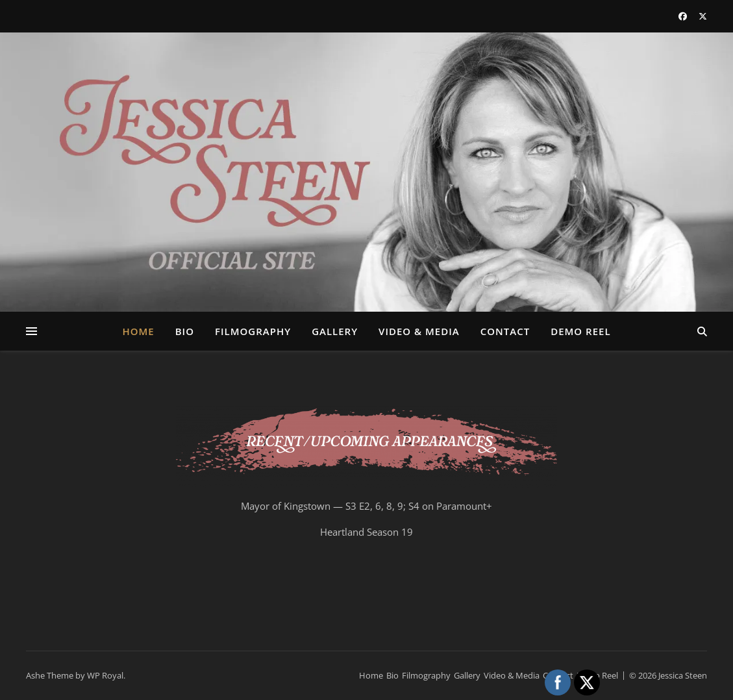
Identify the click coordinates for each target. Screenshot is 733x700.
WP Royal (105, 675)
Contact (505, 331)
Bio (185, 331)
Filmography (253, 331)
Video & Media (419, 331)
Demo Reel (580, 331)
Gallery (335, 331)
